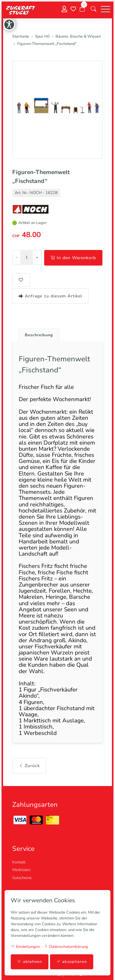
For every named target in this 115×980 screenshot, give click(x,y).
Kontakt (19, 862)
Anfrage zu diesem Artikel (50, 296)
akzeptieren (72, 962)
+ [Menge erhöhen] (37, 257)
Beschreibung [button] (39, 335)
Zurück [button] (29, 766)
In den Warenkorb (73, 258)
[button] (94, 9)
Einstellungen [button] (25, 946)
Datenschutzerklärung (66, 946)
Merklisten (21, 870)
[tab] (37, 333)
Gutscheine (22, 878)
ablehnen (30, 962)
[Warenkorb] (82, 9)
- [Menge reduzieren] (16, 257)
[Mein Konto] (64, 9)
